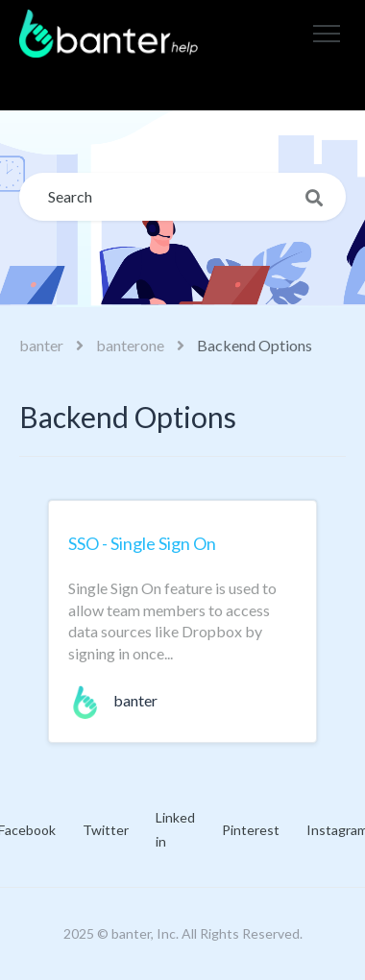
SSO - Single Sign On (142, 543)
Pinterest (251, 830)
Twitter (106, 830)
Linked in (175, 829)
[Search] (182, 197)
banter (41, 345)
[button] (327, 34)
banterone (130, 345)
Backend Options (255, 345)
